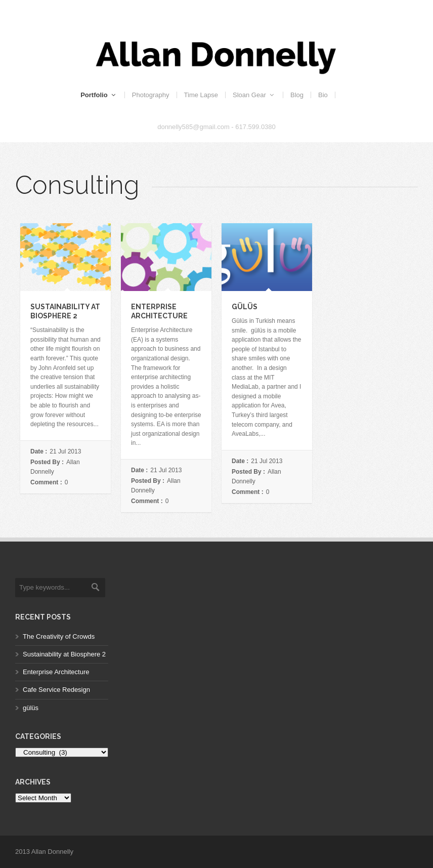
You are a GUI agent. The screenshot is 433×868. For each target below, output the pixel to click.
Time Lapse (201, 95)
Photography (151, 95)
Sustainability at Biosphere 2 (64, 654)
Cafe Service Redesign (56, 690)
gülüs (245, 307)
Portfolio (99, 95)
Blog (297, 95)
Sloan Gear (254, 95)
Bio (323, 95)
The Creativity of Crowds (59, 636)
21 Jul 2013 (65, 451)
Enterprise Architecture (56, 672)
